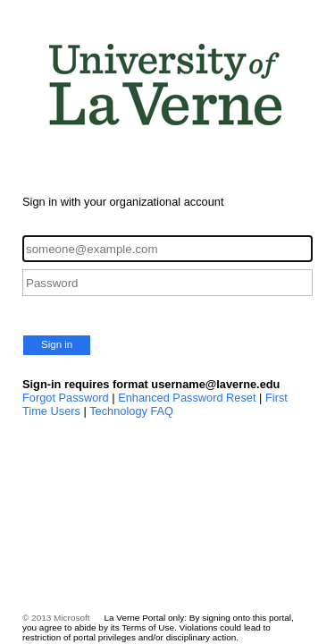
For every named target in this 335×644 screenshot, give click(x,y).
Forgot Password (66, 398)
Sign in (57, 344)
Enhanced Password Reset (187, 398)
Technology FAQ (131, 411)
